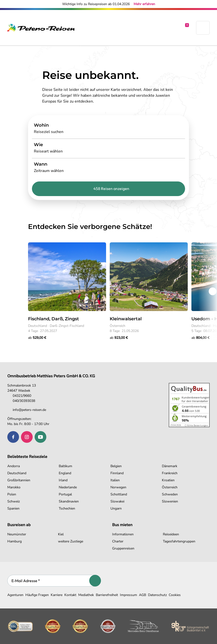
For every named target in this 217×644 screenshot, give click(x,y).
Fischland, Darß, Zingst (54, 319)
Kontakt (70, 595)
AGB (143, 595)
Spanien (13, 508)
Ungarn (116, 508)
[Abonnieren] (95, 581)
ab (37, 338)
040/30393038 (21, 401)
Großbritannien (19, 480)
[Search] (108, 129)
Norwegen (118, 487)
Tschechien (67, 508)
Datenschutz (157, 595)
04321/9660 (19, 396)
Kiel (61, 534)
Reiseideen (171, 534)
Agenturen (15, 595)
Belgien (116, 466)
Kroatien (168, 480)
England (65, 473)
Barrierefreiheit (107, 595)
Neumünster (17, 534)
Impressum (128, 595)
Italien (115, 480)
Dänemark (170, 466)
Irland (63, 480)
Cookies (175, 595)
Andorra (14, 466)
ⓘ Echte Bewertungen (196, 425)
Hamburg (15, 541)
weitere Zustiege (71, 541)
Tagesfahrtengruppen (179, 541)
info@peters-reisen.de (27, 410)
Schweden (170, 494)
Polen (12, 494)
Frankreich (170, 473)
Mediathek (86, 595)
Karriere (57, 595)
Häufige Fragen (37, 595)
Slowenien (170, 501)
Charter (118, 541)
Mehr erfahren (144, 4)
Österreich (170, 487)
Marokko (14, 487)
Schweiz (14, 501)
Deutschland (17, 473)
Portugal (65, 494)
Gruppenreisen (123, 548)
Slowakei (117, 501)
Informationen (123, 534)
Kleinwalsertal (126, 319)
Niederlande (68, 487)
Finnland (117, 473)
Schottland (119, 494)
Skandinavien (69, 501)
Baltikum (65, 466)
